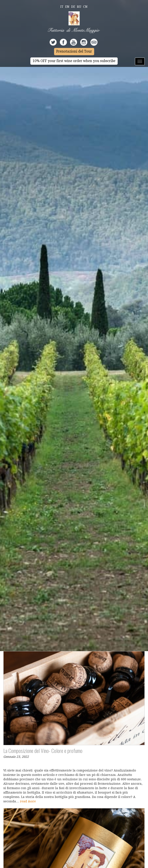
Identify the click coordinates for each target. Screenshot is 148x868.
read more (28, 801)
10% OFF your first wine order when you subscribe (74, 61)
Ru (79, 7)
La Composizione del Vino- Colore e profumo (43, 750)
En (67, 7)
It (62, 7)
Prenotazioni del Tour (74, 51)
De (73, 7)
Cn (85, 7)
